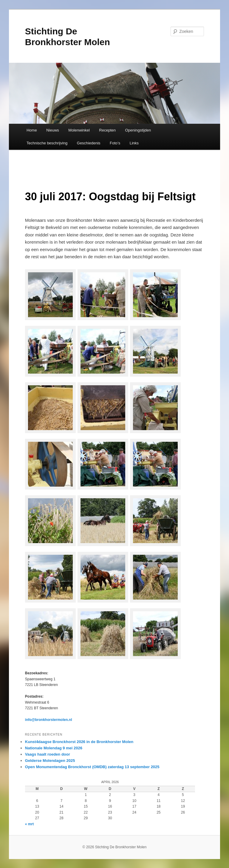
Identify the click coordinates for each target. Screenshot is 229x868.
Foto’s (115, 143)
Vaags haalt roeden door (48, 754)
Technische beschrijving (47, 143)
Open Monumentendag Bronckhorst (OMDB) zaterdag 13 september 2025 (92, 767)
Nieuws (53, 130)
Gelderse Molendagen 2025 (50, 761)
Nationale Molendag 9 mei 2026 (54, 748)
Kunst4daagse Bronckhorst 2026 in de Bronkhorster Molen (79, 742)
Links (134, 143)
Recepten (107, 130)
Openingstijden (138, 130)
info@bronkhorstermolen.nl (49, 720)
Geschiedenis (89, 143)
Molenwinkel (79, 130)
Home (32, 130)
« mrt (29, 824)
